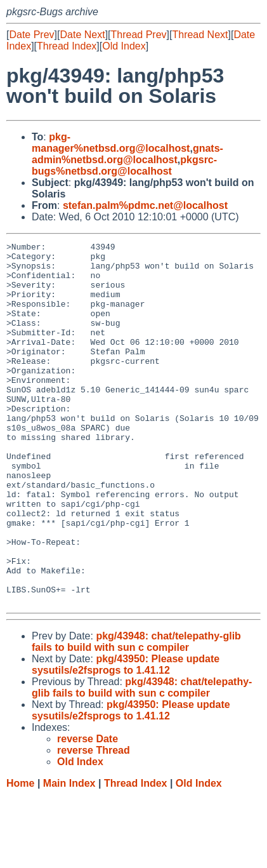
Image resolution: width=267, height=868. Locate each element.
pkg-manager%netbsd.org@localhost (111, 143)
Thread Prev (139, 35)
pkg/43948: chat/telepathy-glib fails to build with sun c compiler (136, 714)
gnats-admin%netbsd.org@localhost (127, 154)
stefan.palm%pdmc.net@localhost (145, 205)
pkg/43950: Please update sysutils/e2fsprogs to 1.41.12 (126, 737)
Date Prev (31, 35)
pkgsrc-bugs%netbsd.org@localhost (124, 165)
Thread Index (67, 46)
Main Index (69, 856)
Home (20, 856)
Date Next (82, 35)
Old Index (124, 46)
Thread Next (200, 35)
